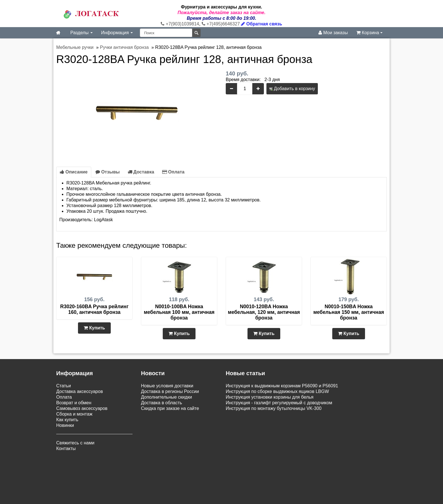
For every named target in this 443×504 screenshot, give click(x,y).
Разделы (82, 33)
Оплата (173, 172)
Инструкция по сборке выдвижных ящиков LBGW (277, 391)
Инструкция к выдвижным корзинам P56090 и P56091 (282, 386)
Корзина (369, 33)
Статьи (64, 386)
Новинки (65, 425)
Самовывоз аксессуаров (82, 408)
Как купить (67, 420)
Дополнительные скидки (166, 397)
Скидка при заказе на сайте (170, 408)
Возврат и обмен (74, 403)
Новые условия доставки (167, 386)
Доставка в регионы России (170, 391)
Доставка (141, 172)
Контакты (66, 448)
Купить (94, 328)
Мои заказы (333, 33)
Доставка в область (161, 403)
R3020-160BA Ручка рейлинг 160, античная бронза (94, 309)
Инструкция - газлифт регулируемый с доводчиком (279, 403)
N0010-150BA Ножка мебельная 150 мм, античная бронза (349, 312)
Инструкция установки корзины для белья (270, 397)
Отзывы (108, 172)
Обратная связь (261, 24)
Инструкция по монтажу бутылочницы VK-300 (274, 408)
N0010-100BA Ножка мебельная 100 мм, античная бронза (179, 312)
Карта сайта (220, 469)
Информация (117, 33)
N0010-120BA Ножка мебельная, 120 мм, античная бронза (264, 312)
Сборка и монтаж (74, 414)
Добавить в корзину (292, 89)
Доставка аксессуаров (80, 391)
